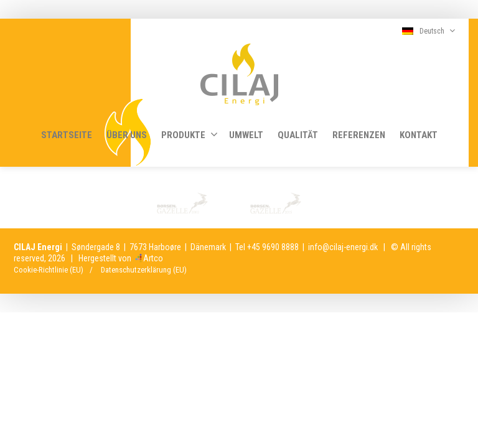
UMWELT (246, 135)
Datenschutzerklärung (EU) (144, 270)
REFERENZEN (359, 135)
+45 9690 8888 (273, 247)
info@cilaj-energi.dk (343, 247)
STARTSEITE (67, 135)
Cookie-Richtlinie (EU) (49, 270)
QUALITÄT (298, 135)
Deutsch (429, 31)
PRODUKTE (190, 135)
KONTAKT (419, 135)
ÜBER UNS (127, 135)
